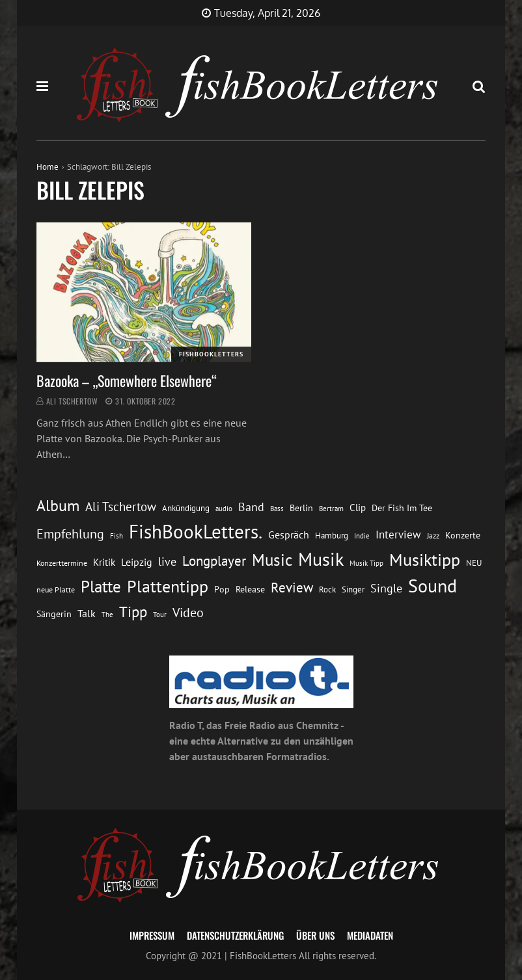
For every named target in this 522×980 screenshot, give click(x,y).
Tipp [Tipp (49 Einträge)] (133, 611)
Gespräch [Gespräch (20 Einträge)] (289, 535)
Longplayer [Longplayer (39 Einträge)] (214, 561)
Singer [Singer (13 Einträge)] (353, 589)
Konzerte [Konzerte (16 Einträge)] (463, 535)
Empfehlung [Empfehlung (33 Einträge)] (70, 534)
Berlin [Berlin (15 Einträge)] (301, 508)
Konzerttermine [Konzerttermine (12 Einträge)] (62, 563)
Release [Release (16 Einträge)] (250, 589)
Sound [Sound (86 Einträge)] (433, 586)
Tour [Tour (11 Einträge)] (160, 614)
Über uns (315, 935)
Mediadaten (370, 935)
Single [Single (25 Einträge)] (386, 588)
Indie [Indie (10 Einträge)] (362, 536)
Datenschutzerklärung (235, 935)
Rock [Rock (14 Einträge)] (327, 589)
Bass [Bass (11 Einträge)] (277, 508)
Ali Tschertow (72, 401)
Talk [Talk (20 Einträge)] (87, 613)
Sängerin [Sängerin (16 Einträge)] (54, 614)
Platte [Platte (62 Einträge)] (101, 587)
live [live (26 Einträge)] (167, 562)
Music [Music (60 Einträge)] (272, 560)
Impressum (152, 935)
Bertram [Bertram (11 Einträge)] (331, 508)
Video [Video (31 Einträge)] (188, 612)
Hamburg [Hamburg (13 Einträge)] (332, 536)
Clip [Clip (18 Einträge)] (358, 508)
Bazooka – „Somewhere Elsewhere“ (127, 380)
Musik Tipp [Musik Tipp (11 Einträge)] (366, 563)
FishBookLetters (211, 354)
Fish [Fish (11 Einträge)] (117, 536)
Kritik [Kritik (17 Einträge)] (104, 562)
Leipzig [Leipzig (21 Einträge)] (137, 562)
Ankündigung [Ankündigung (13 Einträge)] (186, 508)
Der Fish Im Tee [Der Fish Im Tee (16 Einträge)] (402, 508)
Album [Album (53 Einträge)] (58, 506)
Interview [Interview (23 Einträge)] (398, 535)
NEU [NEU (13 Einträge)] (474, 563)
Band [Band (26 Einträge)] (251, 507)
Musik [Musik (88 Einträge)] (321, 559)
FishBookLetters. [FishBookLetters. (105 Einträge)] (196, 531)
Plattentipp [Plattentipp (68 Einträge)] (168, 586)
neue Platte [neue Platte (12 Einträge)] (56, 589)
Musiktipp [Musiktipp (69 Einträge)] (425, 560)
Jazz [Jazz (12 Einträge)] (433, 536)
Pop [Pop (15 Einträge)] (222, 589)
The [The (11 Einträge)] (107, 614)
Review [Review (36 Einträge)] (292, 588)
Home (48, 167)
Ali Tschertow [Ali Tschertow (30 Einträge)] (121, 507)
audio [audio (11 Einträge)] (224, 508)
